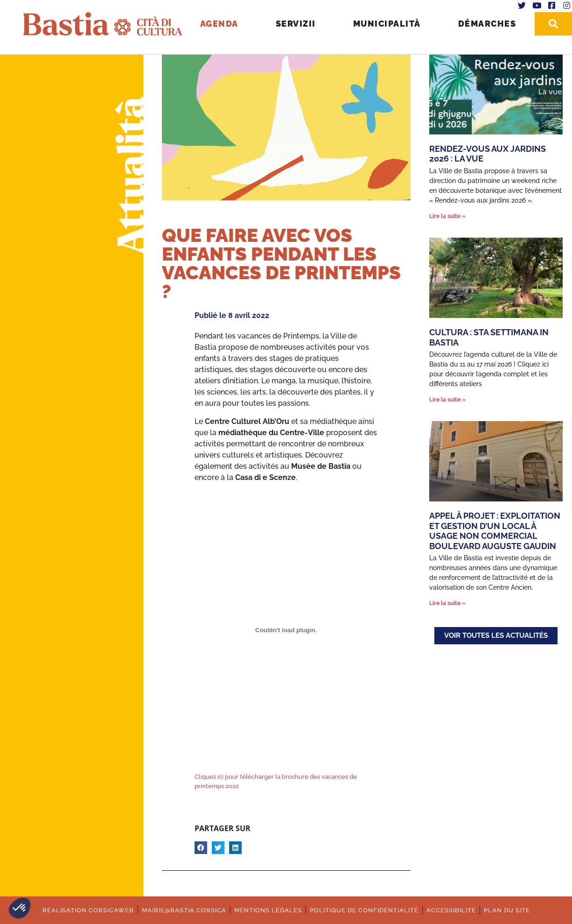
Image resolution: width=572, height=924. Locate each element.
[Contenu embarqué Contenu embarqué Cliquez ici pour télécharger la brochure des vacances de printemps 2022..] (286, 630)
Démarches (486, 24)
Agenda (218, 24)
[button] (20, 908)
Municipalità (386, 24)
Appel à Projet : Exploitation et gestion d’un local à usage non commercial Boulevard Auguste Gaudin (495, 531)
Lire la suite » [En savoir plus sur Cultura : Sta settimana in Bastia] (447, 400)
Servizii (295, 24)
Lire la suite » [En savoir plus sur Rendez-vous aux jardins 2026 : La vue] (447, 216)
